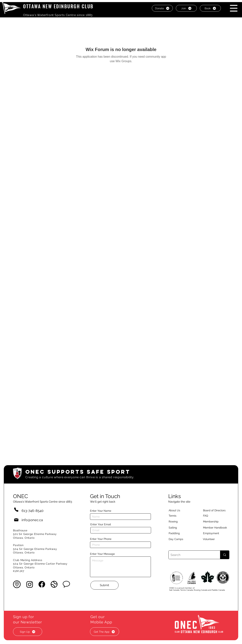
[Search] (191, 555)
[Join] (186, 8)
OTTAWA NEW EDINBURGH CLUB (58, 6)
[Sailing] (180, 528)
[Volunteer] (215, 539)
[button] (234, 8)
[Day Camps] (180, 539)
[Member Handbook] (218, 528)
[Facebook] (42, 584)
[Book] (210, 8)
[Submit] (104, 585)
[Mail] (16, 520)
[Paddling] (178, 533)
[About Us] (181, 510)
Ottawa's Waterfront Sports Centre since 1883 (58, 15)
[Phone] (16, 510)
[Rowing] (177, 522)
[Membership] (213, 522)
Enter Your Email (101, 524)
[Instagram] (30, 584)
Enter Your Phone (101, 539)
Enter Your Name (101, 511)
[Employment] (216, 533)
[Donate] (162, 8)
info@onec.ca (32, 520)
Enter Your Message (102, 554)
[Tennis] (175, 516)
